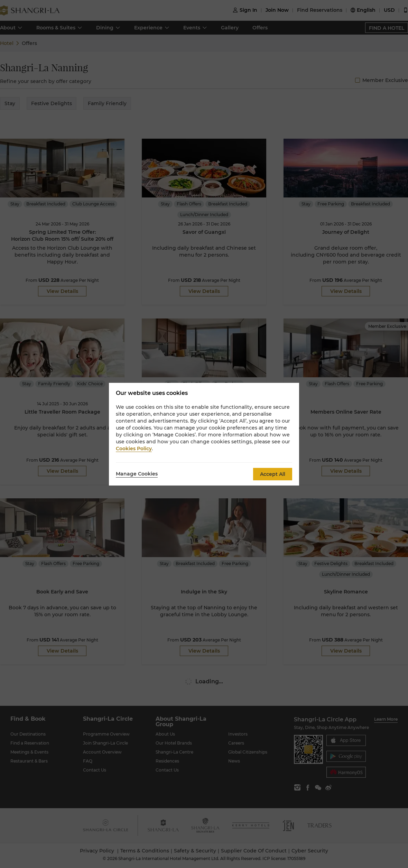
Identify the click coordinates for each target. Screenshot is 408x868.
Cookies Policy (134, 449)
